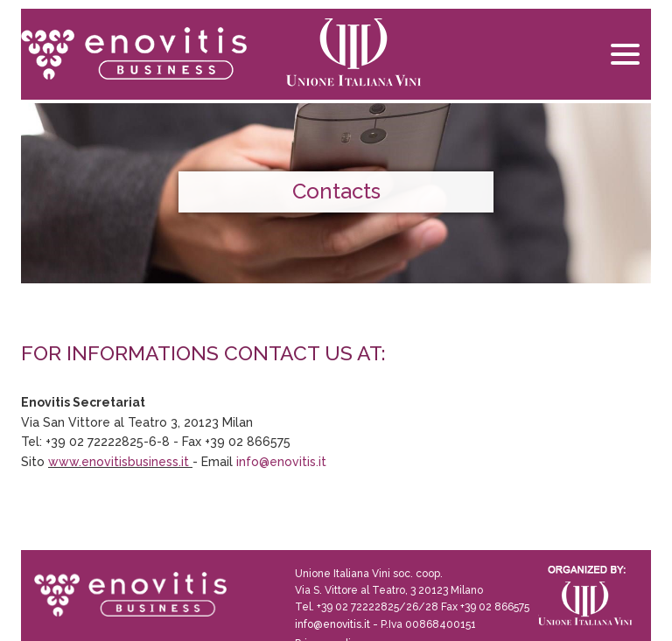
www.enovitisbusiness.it (119, 462)
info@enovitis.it (281, 462)
